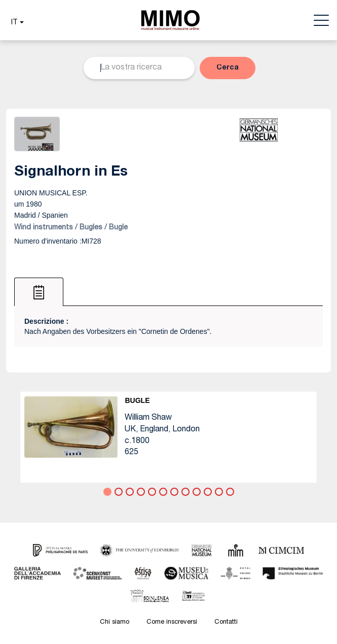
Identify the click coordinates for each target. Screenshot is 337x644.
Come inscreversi (172, 622)
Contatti (226, 622)
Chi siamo (115, 622)
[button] (16, 23)
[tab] (39, 292)
